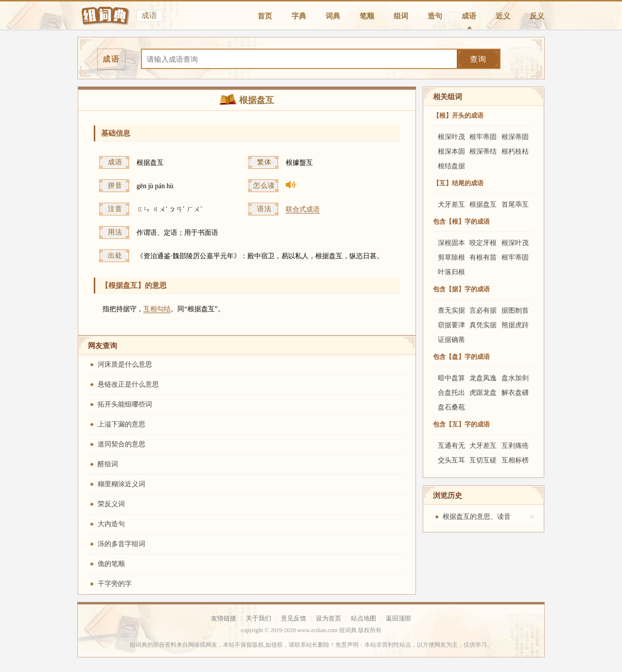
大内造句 (111, 524)
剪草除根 (451, 257)
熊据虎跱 (515, 325)
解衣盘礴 (515, 393)
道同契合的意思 (121, 444)
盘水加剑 (515, 378)
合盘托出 (451, 393)
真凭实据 (483, 325)
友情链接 (224, 618)
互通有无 (451, 446)
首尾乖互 (515, 204)
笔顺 (367, 16)
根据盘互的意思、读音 (477, 517)
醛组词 (108, 464)
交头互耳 (451, 460)
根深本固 (451, 151)
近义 (503, 16)
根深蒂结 (483, 151)
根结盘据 (451, 166)
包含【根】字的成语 (461, 221)
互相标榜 (515, 460)
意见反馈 (294, 618)
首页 (265, 16)
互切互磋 (483, 460)
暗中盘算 (451, 378)
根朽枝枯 (515, 151)
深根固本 (451, 243)
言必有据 (483, 310)
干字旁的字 (115, 584)
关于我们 (259, 618)
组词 (401, 16)
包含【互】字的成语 (461, 424)
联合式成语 (303, 209)
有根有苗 (483, 257)
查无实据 (451, 310)
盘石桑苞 (451, 407)
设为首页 (328, 618)
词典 (333, 16)
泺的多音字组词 (121, 544)
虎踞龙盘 (483, 393)
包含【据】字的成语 (461, 289)
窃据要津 (451, 325)
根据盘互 (483, 204)
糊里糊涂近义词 (121, 484)
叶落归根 (451, 272)
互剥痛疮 (515, 446)
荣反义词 (111, 504)
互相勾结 (157, 309)
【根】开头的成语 (458, 115)
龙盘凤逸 (483, 378)
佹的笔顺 (111, 564)
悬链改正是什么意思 (128, 384)
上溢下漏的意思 (121, 424)
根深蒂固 (515, 137)
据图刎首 (515, 310)
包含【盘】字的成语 (461, 357)
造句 (435, 16)
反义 (537, 16)
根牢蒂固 (483, 137)
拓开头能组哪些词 (125, 404)
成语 (469, 16)
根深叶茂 (451, 137)
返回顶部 (398, 618)
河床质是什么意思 (125, 364)
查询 (478, 59)
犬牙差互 (451, 204)
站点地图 (363, 618)
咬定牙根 (483, 243)
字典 (299, 16)
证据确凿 (451, 340)
